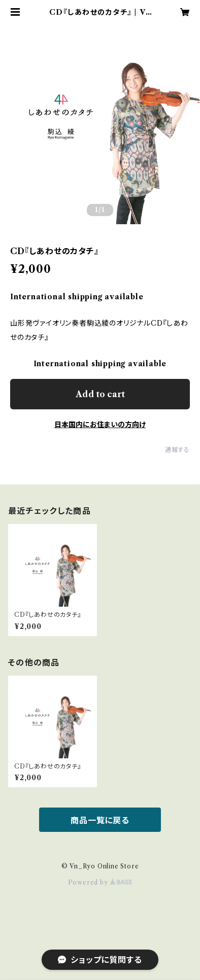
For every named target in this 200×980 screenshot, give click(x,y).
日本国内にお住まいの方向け (100, 425)
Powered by (100, 882)
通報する (177, 450)
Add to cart (100, 394)
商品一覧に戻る (100, 820)
